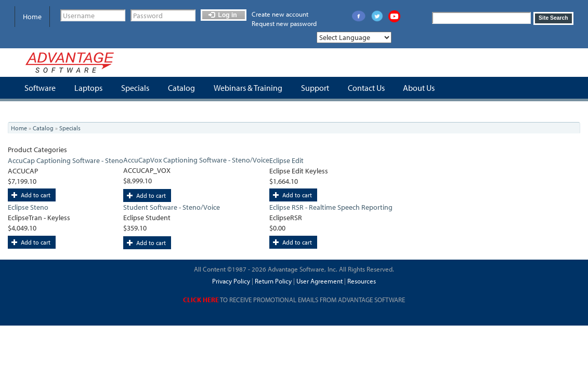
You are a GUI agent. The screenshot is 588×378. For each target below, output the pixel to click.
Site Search (553, 18)
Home (32, 17)
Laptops (88, 88)
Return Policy (272, 281)
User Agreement (319, 281)
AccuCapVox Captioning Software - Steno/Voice (196, 160)
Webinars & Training (248, 88)
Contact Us (366, 88)
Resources (362, 281)
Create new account (280, 14)
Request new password (284, 23)
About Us (419, 88)
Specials (135, 88)
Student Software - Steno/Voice (172, 207)
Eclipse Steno (28, 207)
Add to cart (31, 195)
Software (40, 88)
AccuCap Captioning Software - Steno (66, 160)
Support (315, 88)
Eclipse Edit (286, 160)
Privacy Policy (231, 281)
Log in (223, 15)
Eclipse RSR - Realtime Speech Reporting (331, 207)
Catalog (181, 88)
